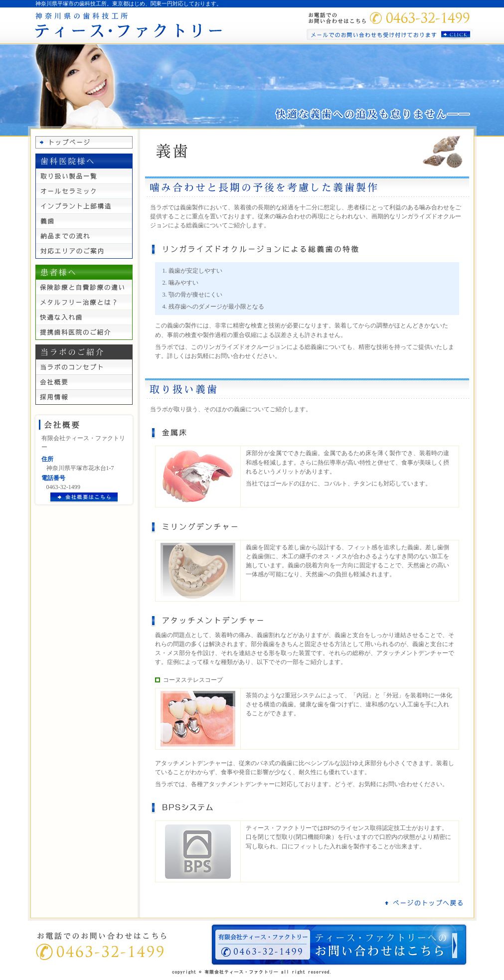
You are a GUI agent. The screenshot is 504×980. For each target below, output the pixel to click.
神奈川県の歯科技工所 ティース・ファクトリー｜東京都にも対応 (128, 25)
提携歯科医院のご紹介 (84, 332)
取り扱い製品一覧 (84, 176)
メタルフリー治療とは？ (84, 302)
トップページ (84, 142)
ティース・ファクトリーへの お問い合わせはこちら (339, 945)
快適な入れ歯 (84, 317)
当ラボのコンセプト (84, 367)
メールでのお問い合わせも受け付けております (390, 35)
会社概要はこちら (83, 497)
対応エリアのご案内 (84, 251)
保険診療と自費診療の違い (84, 287)
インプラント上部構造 (84, 206)
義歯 (84, 221)
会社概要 (84, 382)
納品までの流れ (84, 236)
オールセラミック (84, 191)
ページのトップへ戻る (424, 903)
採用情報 (84, 397)
